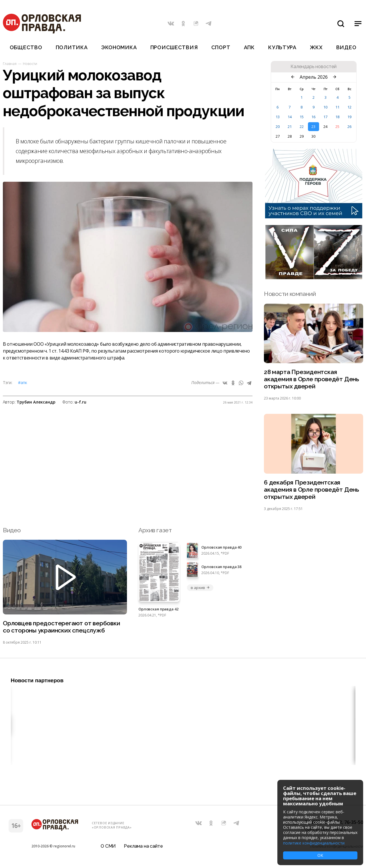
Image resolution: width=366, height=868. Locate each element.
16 (313, 117)
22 (302, 126)
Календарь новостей (314, 67)
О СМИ (108, 846)
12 (349, 107)
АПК (249, 47)
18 (337, 117)
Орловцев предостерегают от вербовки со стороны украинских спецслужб (61, 627)
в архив (200, 588)
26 (349, 126)
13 (278, 117)
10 (325, 107)
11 (337, 107)
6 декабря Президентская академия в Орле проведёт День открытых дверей (312, 490)
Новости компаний (290, 294)
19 (349, 117)
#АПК (23, 382)
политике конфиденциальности (314, 843)
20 (278, 126)
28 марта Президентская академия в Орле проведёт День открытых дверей (312, 379)
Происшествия (174, 47)
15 (302, 117)
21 (290, 126)
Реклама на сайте (143, 846)
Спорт (221, 47)
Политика (72, 47)
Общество (26, 47)
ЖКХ (316, 47)
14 (290, 117)
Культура (282, 47)
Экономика (119, 47)
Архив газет (155, 530)
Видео (346, 47)
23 (313, 126)
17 (325, 117)
